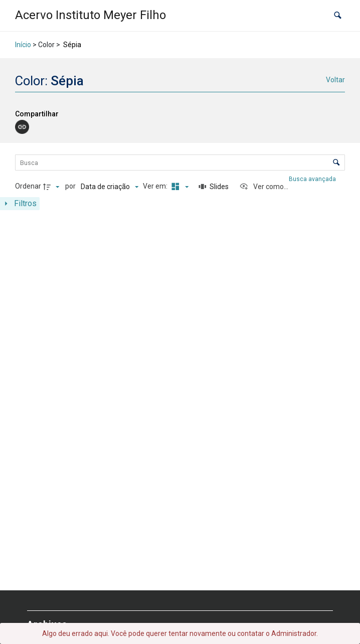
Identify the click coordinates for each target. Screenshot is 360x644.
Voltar (335, 80)
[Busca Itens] (180, 163)
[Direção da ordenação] (53, 187)
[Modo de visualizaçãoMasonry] (178, 187)
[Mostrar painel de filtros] (20, 204)
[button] (338, 15)
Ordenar (28, 186)
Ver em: (156, 186)
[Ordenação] (110, 187)
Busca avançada (313, 179)
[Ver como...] (264, 187)
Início (23, 45)
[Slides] (214, 187)
